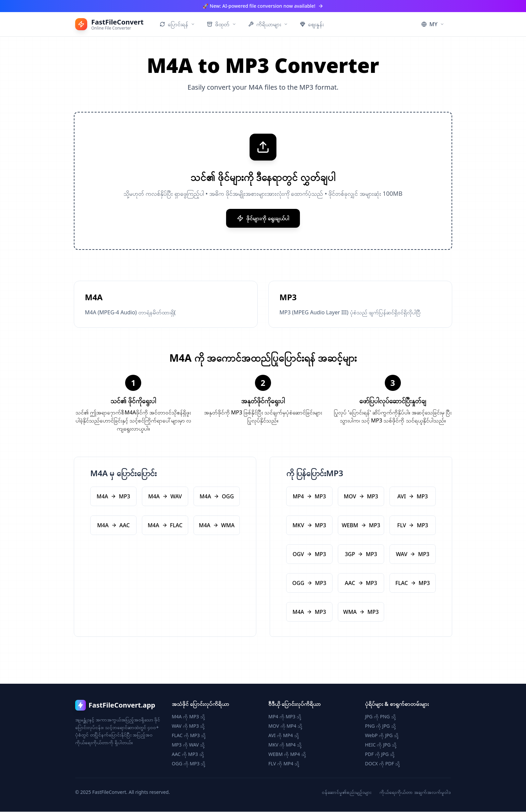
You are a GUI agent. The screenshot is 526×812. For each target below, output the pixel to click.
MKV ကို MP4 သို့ (285, 745)
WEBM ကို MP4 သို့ (287, 754)
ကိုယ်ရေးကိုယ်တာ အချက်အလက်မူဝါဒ (415, 792)
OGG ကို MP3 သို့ (189, 764)
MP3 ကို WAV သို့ (188, 745)
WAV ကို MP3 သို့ (188, 726)
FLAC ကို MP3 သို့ (189, 736)
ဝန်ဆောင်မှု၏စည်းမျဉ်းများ (347, 792)
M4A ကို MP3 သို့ (188, 717)
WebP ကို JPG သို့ (382, 736)
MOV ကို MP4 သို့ (285, 726)
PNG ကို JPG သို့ (380, 726)
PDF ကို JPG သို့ (380, 754)
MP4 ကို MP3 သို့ (285, 717)
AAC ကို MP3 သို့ (188, 754)
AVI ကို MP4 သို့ (284, 736)
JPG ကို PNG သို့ (380, 717)
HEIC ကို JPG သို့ (381, 745)
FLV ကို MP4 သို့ (284, 764)
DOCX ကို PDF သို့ (382, 764)
